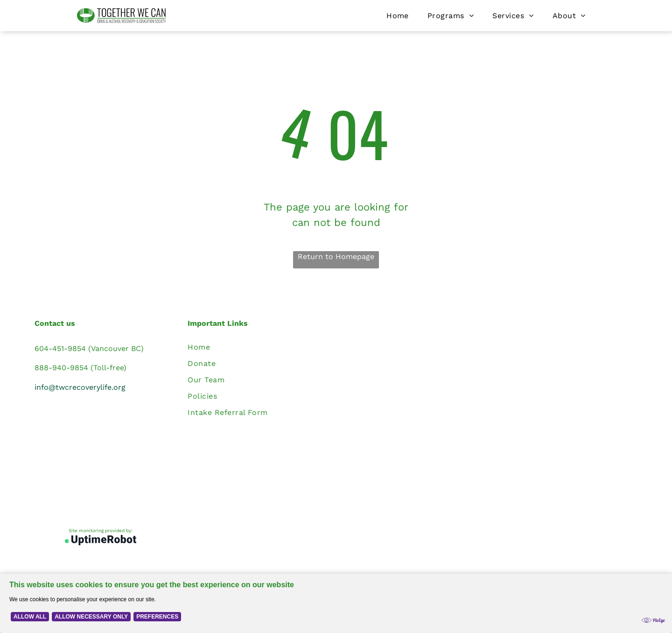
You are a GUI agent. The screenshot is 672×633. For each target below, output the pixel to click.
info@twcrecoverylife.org (80, 387)
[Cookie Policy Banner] (336, 603)
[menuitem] (398, 16)
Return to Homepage (336, 257)
